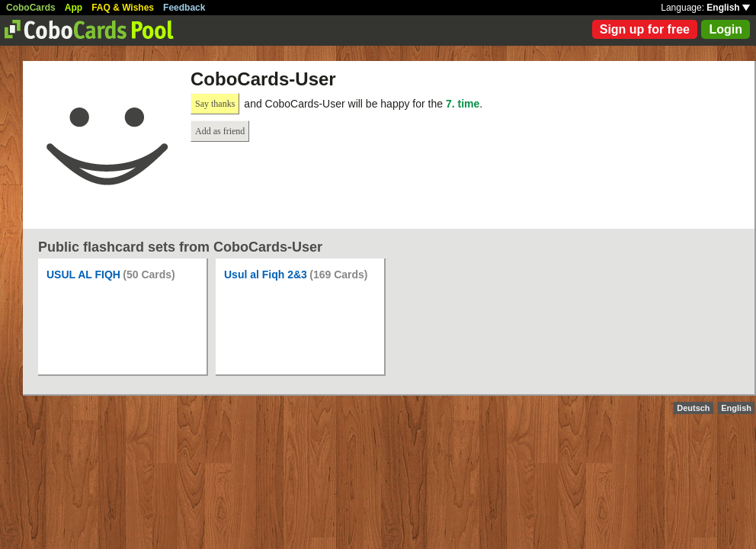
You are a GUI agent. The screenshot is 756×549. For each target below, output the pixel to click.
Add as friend (220, 131)
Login (726, 29)
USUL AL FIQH (83, 274)
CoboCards (31, 8)
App (74, 8)
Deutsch (693, 408)
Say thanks (215, 104)
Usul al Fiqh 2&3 (266, 274)
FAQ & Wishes (123, 8)
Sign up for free (645, 29)
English (728, 8)
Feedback (184, 8)
